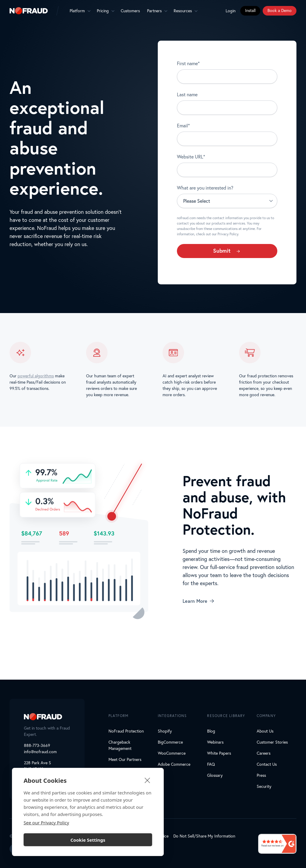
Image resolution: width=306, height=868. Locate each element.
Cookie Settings (88, 840)
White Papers (219, 753)
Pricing (103, 11)
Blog (211, 731)
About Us (265, 731)
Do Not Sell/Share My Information (204, 836)
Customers (130, 11)
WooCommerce (172, 753)
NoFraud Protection (126, 731)
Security (264, 786)
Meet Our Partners (125, 759)
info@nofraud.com (40, 752)
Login (231, 11)
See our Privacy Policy (46, 823)
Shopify (165, 731)
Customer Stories (272, 742)
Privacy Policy (228, 234)
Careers (264, 753)
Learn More (198, 601)
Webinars (215, 742)
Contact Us (267, 764)
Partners (154, 11)
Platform (77, 11)
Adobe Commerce (174, 764)
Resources (183, 11)
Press (261, 775)
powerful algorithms (36, 376)
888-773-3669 (37, 745)
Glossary (215, 775)
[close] (147, 780)
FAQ (211, 764)
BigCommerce (170, 742)
